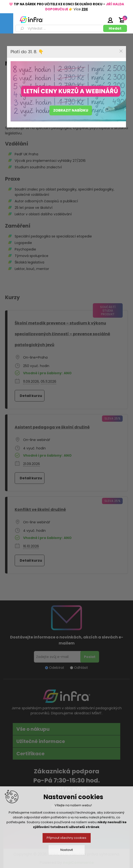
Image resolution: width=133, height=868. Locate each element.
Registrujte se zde (98, 20)
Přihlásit (110, 20)
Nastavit (67, 850)
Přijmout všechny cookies (66, 838)
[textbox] (60, 28)
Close (121, 51)
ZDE (85, 9)
